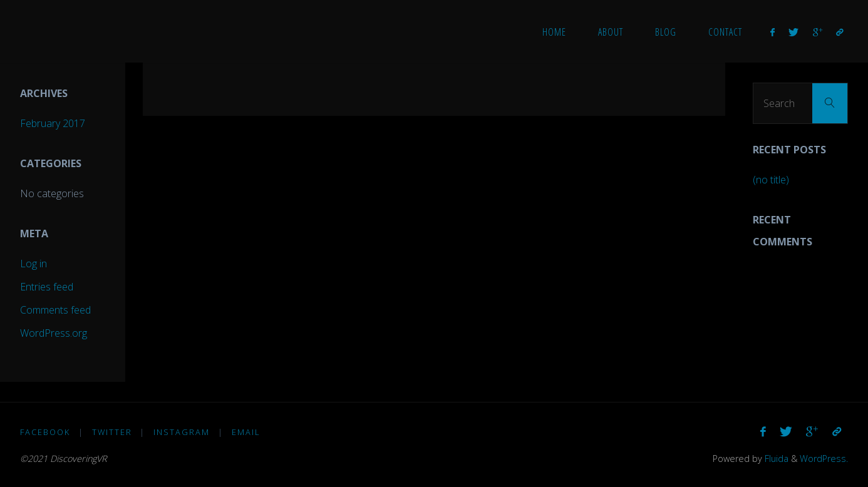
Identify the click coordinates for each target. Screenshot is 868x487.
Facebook (45, 432)
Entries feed (47, 287)
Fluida (775, 459)
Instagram (182, 432)
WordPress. (824, 459)
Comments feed (55, 310)
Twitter (112, 432)
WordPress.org (54, 333)
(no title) (771, 180)
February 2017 (53, 123)
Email (246, 432)
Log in (34, 264)
